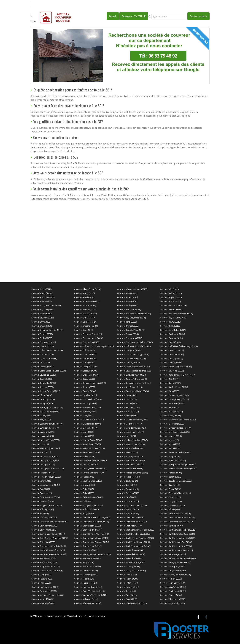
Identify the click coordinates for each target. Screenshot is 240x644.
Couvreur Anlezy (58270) (85, 293)
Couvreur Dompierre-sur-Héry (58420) (90, 383)
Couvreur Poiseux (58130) (128, 501)
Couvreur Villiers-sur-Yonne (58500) (132, 603)
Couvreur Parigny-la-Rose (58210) (46, 497)
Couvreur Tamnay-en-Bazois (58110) (175, 575)
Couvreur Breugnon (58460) (86, 326)
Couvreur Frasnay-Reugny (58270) (175, 399)
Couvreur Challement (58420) (173, 334)
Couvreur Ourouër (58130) (128, 493)
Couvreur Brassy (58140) (42, 326)
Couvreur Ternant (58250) (171, 579)
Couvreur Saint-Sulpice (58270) (87, 558)
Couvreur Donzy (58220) (170, 383)
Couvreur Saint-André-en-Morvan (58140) (178, 518)
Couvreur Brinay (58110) (170, 326)
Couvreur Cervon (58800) (42, 334)
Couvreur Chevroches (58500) (44, 358)
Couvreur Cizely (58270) (84, 363)
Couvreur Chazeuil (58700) (85, 354)
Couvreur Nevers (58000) (85, 485)
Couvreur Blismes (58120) (85, 322)
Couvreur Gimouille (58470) (129, 407)
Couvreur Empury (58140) (85, 391)
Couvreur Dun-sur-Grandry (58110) (46, 391)
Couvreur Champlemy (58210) (130, 338)
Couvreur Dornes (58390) (85, 387)
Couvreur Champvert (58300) (44, 342)
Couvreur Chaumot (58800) (43, 354)
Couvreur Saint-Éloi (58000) (172, 526)
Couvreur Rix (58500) (40, 513)
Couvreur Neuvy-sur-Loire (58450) (46, 485)
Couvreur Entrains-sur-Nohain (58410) (133, 391)
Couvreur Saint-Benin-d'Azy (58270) (132, 522)
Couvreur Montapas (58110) (43, 465)
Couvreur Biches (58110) (85, 318)
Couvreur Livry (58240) (127, 436)
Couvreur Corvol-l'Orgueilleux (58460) (176, 367)
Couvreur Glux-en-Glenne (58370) (45, 412)
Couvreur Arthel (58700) (42, 301)
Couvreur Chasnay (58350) (43, 346)
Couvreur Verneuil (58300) (42, 599)
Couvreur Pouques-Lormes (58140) (132, 505)
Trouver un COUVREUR (134, 16)
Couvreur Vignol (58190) (127, 599)
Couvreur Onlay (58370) (84, 489)
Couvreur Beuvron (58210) (43, 318)
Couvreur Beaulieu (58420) (85, 314)
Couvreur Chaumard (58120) (172, 350)
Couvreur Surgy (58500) (41, 575)
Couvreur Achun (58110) (42, 289)
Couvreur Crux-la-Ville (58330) (87, 375)
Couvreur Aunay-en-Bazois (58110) (46, 305)
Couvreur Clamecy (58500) (128, 363)
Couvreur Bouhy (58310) (170, 322)
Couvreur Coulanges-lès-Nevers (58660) (134, 371)
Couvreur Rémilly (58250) (171, 509)
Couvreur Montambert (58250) (173, 460)
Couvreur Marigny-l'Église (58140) (46, 448)
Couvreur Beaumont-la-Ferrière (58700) (134, 314)
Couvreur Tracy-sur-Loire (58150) (88, 587)
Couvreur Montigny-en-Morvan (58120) (48, 469)
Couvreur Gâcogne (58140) (43, 403)
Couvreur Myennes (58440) (129, 477)
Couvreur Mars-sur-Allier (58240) (131, 448)
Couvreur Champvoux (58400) (87, 342)
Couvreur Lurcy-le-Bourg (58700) (88, 440)
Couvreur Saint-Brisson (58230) (87, 526)
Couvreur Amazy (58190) (42, 293)
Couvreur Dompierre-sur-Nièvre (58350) (134, 383)
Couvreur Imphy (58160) (127, 416)
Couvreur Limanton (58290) (43, 436)
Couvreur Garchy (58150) (128, 403)
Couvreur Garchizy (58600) (86, 403)
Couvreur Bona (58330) (127, 322)
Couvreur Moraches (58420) (43, 473)
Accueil (113, 16)
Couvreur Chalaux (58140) (128, 334)
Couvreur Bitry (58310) (41, 322)
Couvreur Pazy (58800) (127, 497)
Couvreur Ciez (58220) (41, 363)
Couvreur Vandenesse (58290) (173, 591)
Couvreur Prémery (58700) (43, 509)
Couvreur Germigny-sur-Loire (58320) (47, 407)
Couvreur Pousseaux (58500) (172, 505)
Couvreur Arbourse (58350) (43, 297)
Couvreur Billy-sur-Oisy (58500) (173, 318)
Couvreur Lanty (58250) (84, 432)
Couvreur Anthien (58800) (171, 293)
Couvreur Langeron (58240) (43, 432)
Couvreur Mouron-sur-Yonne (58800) (133, 473)
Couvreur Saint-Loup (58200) (43, 542)
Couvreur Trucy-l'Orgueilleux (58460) (90, 591)
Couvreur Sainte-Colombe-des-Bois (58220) (179, 558)
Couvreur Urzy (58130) (127, 591)
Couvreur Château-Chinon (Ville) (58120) (134, 346)
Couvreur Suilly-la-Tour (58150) (173, 571)
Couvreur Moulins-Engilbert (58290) (89, 473)
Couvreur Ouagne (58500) (128, 489)
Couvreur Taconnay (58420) (86, 575)
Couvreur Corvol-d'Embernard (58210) (133, 367)
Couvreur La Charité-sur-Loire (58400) (47, 424)
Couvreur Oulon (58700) (84, 493)
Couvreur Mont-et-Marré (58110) (131, 460)
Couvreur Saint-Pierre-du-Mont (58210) (177, 550)
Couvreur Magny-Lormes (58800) (131, 444)
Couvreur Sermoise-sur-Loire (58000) (47, 571)
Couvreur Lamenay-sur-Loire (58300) (176, 428)
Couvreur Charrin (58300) (171, 342)
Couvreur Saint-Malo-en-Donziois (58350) (92, 542)
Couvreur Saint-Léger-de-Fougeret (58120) (136, 538)
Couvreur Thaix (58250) (41, 583)
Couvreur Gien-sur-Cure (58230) (88, 407)
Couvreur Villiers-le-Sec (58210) (88, 603)
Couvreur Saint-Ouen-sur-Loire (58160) (134, 546)
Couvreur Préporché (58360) (86, 509)
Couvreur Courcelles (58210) (44, 375)
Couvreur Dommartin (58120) (44, 383)
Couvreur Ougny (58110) (42, 493)
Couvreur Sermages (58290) (172, 567)
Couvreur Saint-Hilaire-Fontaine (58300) (134, 534)
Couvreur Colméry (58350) (171, 363)
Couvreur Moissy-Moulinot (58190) (46, 460)
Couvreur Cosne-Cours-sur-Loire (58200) (49, 371)
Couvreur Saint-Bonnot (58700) (44, 526)
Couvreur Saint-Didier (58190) (130, 526)
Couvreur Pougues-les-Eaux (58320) (47, 505)
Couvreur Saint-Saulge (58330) (173, 554)
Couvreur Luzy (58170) (170, 440)
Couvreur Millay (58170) (170, 456)
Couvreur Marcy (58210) (170, 444)
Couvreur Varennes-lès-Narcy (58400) (47, 595)
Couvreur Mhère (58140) (85, 456)
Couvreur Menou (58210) (128, 452)
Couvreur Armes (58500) (128, 297)
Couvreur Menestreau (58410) (87, 452)
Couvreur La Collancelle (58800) (88, 424)
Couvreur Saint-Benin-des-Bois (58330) (177, 522)
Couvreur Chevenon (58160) (172, 354)
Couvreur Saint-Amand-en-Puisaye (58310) (92, 518)
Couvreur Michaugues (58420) (130, 456)
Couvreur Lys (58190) (40, 444)
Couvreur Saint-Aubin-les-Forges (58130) (92, 522)
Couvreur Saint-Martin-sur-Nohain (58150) (49, 546)
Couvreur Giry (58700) (169, 407)
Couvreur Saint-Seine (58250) (44, 558)
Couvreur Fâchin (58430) (42, 395)
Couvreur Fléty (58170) (127, 395)
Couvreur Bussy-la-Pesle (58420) (131, 330)
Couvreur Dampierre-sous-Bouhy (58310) (178, 375)
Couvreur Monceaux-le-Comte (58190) (90, 460)
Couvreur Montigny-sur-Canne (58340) (90, 469)
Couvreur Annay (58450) (127, 293)
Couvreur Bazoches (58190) (129, 310)
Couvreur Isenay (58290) (170, 416)
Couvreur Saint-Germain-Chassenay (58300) (136, 530)
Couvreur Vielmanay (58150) (86, 599)
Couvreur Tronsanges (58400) (44, 591)
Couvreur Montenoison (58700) (130, 465)
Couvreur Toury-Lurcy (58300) (173, 583)
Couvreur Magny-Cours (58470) (87, 444)
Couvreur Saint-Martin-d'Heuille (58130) (134, 542)
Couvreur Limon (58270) (84, 436)
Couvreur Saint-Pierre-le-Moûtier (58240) (49, 554)
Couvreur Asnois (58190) (171, 301)
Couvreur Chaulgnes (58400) (129, 350)
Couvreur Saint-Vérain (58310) (130, 558)
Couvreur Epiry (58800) (170, 391)
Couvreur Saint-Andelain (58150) (131, 518)
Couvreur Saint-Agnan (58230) (44, 518)
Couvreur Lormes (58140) (171, 436)
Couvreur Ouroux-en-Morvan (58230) (176, 493)
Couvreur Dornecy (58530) (43, 387)
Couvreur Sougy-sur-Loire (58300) (132, 571)
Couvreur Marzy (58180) (170, 448)
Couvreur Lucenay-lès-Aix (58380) (46, 440)
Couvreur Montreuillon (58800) (130, 469)
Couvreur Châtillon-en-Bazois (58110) (47, 350)
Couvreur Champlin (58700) (172, 338)
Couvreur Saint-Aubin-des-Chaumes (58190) (50, 522)
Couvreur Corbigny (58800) (86, 367)
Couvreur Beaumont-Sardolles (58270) (177, 314)
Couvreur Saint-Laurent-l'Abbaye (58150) (91, 538)
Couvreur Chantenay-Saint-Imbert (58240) (135, 342)
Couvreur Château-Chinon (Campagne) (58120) (94, 346)
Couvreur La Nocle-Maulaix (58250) (132, 428)
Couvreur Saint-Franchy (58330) (88, 530)
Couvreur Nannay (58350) (171, 477)
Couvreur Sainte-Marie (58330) (44, 562)
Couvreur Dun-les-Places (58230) (174, 387)
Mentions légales (97, 616)
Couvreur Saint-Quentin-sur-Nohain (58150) (92, 554)
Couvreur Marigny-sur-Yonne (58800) (90, 448)
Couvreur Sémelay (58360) (129, 567)
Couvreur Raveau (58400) (128, 509)
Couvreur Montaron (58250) (86, 465)
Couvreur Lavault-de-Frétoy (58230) (175, 432)
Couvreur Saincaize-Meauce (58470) (175, 513)
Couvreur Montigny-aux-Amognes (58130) (178, 465)
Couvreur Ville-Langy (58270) (43, 603)
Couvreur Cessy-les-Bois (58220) (88, 334)
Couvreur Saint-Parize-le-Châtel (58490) (48, 550)
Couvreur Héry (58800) (84, 416)
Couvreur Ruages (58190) (128, 513)
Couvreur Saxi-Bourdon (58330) (88, 567)
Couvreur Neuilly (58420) (128, 481)
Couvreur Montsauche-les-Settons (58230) (178, 469)
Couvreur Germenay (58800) (172, 403)
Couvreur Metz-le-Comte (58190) (45, 456)
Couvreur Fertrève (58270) (86, 395)
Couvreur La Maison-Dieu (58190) (45, 428)
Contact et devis (198, 16)
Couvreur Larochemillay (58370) (131, 432)
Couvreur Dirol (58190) (170, 379)
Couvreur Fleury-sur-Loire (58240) (174, 395)
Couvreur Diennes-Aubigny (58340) (132, 379)
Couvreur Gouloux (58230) (85, 412)
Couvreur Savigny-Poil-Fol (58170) (46, 567)
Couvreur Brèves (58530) (128, 326)
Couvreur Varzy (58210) (127, 595)
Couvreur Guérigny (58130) (172, 412)
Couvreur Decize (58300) (42, 379)
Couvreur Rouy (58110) (84, 513)
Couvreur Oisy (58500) (41, 489)
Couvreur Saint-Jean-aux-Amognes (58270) (50, 538)
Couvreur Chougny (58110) (171, 358)
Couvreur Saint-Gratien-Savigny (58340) (48, 534)
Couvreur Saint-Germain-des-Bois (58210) (178, 530)
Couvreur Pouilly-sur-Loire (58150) (89, 505)
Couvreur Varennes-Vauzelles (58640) (90, 595)
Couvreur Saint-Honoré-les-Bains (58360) (177, 534)
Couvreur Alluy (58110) (170, 289)
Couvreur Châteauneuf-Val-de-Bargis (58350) (179, 346)
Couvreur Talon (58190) (127, 575)
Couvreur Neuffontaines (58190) (88, 481)
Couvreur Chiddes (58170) (85, 358)
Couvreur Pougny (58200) (171, 501)
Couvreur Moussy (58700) (171, 473)
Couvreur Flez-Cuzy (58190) (43, 399)
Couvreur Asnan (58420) (127, 301)
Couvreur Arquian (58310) (171, 297)
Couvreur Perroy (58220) (171, 497)
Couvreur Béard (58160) (42, 314)
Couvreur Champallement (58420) (89, 338)
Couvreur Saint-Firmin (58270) (44, 530)
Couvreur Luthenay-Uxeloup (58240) (132, 440)
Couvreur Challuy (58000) (42, 338)
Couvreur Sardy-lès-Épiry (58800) (131, 562)
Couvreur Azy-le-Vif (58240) (43, 310)
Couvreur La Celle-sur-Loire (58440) (89, 420)
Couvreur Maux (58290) (41, 452)
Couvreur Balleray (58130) (85, 310)
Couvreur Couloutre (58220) (172, 371)
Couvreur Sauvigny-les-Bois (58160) (175, 562)
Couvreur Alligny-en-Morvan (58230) (132, 289)
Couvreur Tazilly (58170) (84, 579)
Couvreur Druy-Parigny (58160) (130, 387)
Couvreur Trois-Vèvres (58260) (173, 587)
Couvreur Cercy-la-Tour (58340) (173, 330)
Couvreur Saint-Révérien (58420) (131, 554)
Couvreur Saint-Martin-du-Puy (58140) (176, 542)
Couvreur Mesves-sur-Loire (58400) (175, 452)
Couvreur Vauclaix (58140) (171, 595)
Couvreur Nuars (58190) (170, 485)
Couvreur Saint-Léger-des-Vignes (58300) (178, 538)
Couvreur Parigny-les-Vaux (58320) (89, 497)
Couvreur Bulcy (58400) (84, 330)
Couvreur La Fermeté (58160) (130, 424)
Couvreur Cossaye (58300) (86, 371)
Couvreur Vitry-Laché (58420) (172, 603)
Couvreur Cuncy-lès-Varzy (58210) (132, 375)
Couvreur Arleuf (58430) (84, 297)
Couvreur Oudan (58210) (170, 489)
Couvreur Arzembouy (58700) (87, 301)
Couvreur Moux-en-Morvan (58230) (46, 477)
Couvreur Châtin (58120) (84, 350)
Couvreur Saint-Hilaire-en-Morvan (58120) (92, 534)
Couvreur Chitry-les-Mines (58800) (132, 358)
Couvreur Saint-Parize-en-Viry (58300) (176, 546)
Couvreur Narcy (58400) (41, 481)
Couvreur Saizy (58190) (84, 562)
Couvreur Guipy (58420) (41, 416)
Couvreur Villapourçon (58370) (173, 599)
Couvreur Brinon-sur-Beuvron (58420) (47, 330)
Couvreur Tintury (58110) (128, 583)
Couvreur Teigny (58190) (128, 579)
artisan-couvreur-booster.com (52, 616)
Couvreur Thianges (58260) (86, 583)
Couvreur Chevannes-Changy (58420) (133, 354)
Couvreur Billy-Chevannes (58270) (132, 318)
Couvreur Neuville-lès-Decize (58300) (176, 481)
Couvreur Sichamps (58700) (86, 571)
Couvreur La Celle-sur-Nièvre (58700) (133, 420)
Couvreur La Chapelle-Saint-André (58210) (178, 420)
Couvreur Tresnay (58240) (128, 587)
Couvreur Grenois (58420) (128, 412)
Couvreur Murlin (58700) (84, 477)
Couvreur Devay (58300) (84, 379)
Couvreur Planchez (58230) (43, 501)
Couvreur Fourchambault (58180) (88, 399)
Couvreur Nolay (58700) (127, 485)
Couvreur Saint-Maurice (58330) (88, 546)
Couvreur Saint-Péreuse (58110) (131, 550)
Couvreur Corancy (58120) (42, 367)
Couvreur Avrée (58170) (127, 305)
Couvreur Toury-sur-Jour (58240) (45, 587)
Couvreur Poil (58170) (83, 501)
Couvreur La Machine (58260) (172, 424)
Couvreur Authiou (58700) (85, 305)
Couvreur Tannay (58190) (42, 579)
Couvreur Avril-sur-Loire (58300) (174, 305)
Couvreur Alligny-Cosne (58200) (88, 289)
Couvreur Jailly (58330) (41, 420)
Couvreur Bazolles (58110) (171, 310)
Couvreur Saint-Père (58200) (86, 550)
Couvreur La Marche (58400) (86, 428)
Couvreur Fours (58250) (127, 399)
